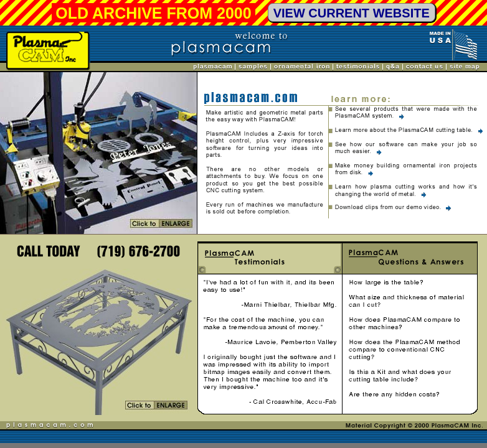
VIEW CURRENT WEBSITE (352, 13)
